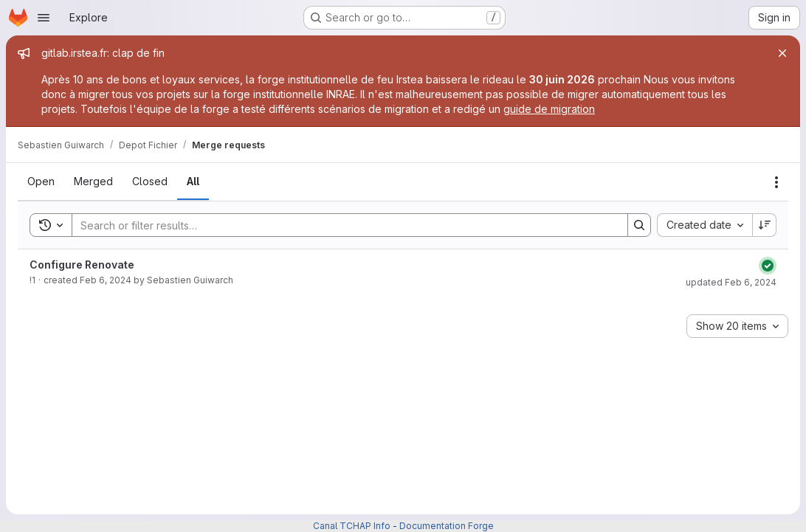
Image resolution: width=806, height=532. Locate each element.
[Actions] (776, 182)
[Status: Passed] (768, 266)
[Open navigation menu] (44, 18)
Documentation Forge (447, 526)
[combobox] (705, 225)
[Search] (342, 225)
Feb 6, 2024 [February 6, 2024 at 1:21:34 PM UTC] (106, 280)
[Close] (782, 53)
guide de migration (549, 109)
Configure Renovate (82, 265)
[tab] (41, 182)
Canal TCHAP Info (352, 526)
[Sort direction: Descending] (765, 225)
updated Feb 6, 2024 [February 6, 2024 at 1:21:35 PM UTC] (731, 282)
